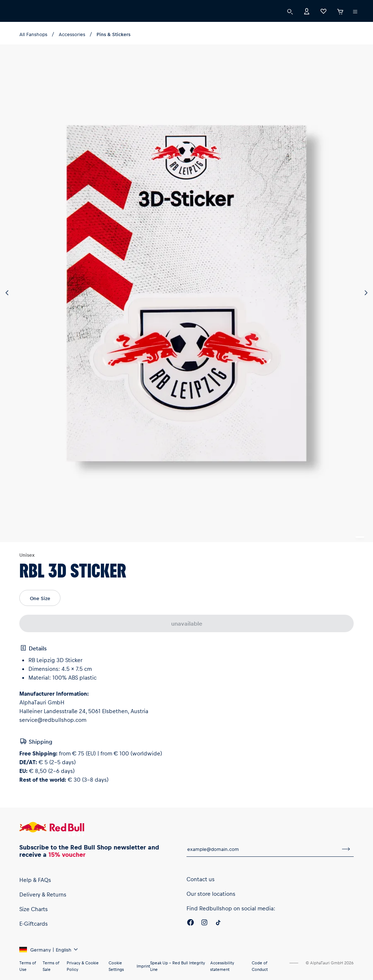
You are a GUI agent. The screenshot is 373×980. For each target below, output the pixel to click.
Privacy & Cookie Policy (83, 966)
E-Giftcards (34, 923)
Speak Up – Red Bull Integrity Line (178, 966)
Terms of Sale (51, 966)
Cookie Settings (116, 966)
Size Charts (34, 909)
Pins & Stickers (113, 34)
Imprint (143, 966)
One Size (40, 598)
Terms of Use (28, 966)
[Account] (307, 11)
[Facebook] (191, 923)
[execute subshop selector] (355, 12)
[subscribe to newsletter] (346, 849)
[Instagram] (204, 923)
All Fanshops (33, 34)
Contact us (201, 879)
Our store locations (211, 894)
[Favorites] (323, 11)
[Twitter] (218, 923)
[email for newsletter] (262, 849)
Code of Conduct (260, 966)
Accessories (72, 34)
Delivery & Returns (43, 894)
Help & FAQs (35, 880)
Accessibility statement (222, 966)
